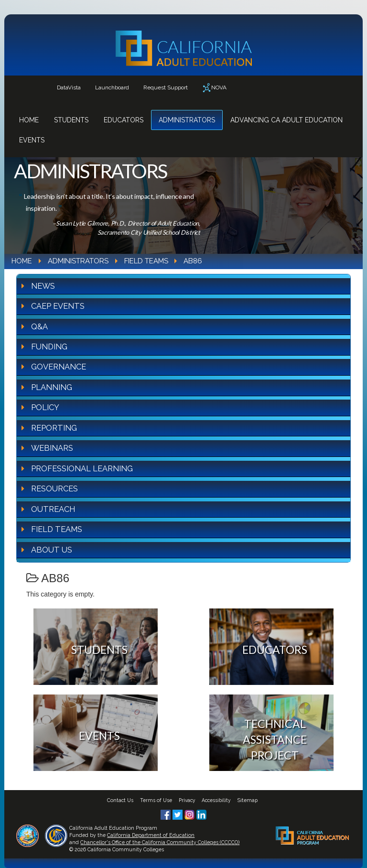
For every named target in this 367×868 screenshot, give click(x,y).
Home (29, 120)
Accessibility (216, 800)
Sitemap (248, 800)
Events (32, 140)
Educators (124, 120)
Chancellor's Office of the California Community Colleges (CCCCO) (160, 842)
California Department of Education (151, 835)
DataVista (69, 87)
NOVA (214, 88)
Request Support (166, 87)
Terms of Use (156, 800)
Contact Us (120, 800)
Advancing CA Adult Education (286, 120)
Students (71, 120)
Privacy (187, 800)
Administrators (187, 120)
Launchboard (112, 87)
